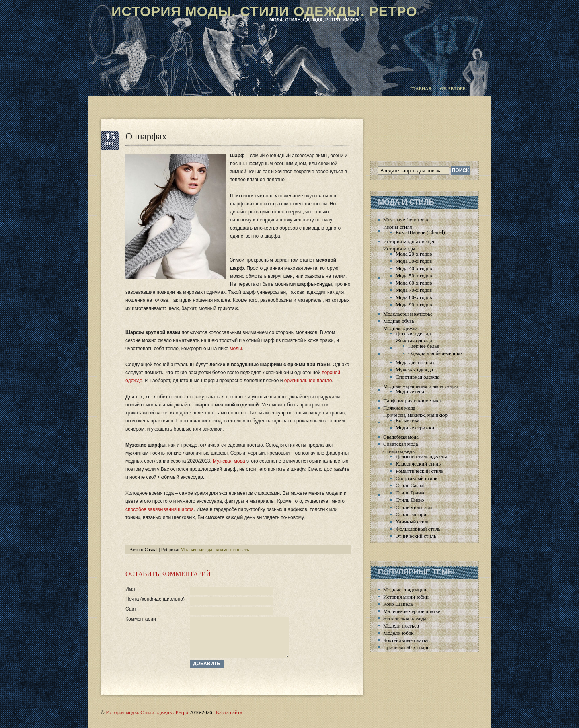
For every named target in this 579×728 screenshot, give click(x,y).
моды (236, 349)
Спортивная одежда (418, 377)
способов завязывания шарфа (160, 509)
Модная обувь (399, 321)
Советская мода (400, 444)
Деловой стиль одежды (421, 456)
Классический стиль (418, 464)
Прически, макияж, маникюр (415, 415)
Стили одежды (399, 451)
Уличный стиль (413, 522)
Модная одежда (196, 550)
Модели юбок (398, 633)
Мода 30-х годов (414, 261)
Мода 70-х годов (414, 290)
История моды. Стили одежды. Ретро (264, 11)
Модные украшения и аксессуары (420, 386)
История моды (399, 249)
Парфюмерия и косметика (412, 401)
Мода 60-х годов (414, 283)
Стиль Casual (410, 485)
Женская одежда (414, 341)
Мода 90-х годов (414, 305)
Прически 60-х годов (406, 647)
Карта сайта (229, 712)
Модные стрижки (415, 428)
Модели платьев (401, 626)
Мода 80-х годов (414, 297)
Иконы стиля (397, 227)
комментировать (233, 550)
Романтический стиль (420, 471)
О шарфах (146, 136)
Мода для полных (415, 362)
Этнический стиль (416, 536)
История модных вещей (410, 241)
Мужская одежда (414, 370)
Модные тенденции (405, 590)
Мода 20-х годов (414, 254)
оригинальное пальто (308, 381)
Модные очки (411, 391)
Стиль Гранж (410, 493)
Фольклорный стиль (418, 529)
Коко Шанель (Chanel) (420, 232)
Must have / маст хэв (406, 220)
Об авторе (453, 88)
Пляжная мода (399, 408)
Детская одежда (413, 333)
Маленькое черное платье (412, 611)
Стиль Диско (410, 500)
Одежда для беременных (435, 353)
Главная (421, 88)
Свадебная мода (401, 437)
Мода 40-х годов (414, 268)
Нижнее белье (424, 346)
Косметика (408, 420)
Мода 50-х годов (414, 276)
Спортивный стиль (417, 478)
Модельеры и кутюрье (408, 314)
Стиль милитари (414, 507)
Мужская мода (229, 461)
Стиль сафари (411, 514)
